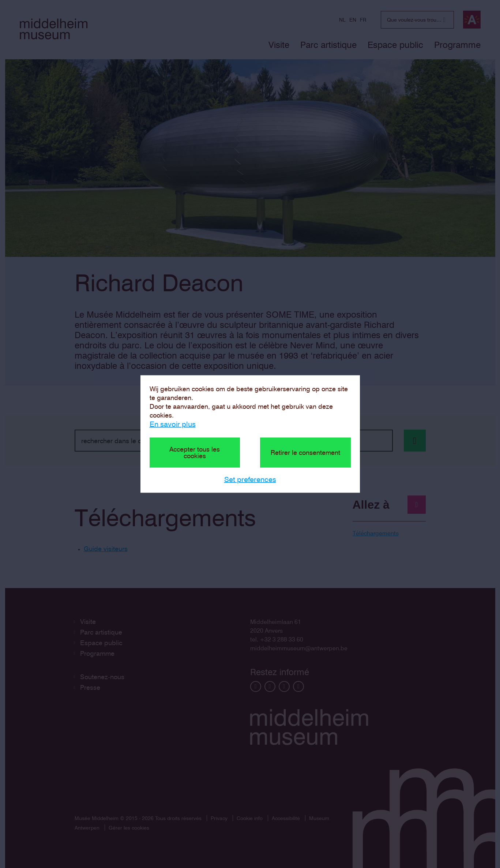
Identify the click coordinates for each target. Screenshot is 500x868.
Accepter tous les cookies (195, 452)
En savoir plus (173, 424)
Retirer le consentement (305, 452)
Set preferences (250, 479)
